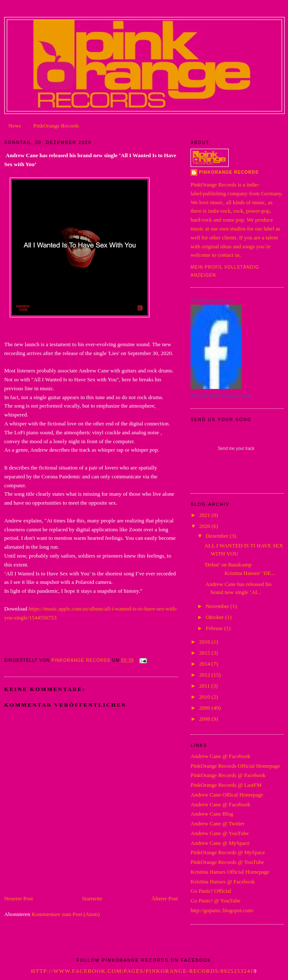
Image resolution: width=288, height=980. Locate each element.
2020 (205, 526)
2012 (205, 675)
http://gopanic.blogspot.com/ (222, 910)
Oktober (216, 617)
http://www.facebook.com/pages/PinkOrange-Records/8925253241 (142, 971)
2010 (205, 697)
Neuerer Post (19, 898)
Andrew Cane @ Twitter (217, 823)
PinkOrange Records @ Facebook (228, 775)
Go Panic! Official (211, 891)
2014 (205, 664)
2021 (205, 515)
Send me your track (236, 448)
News (15, 126)
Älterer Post (165, 898)
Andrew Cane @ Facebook (220, 756)
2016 (205, 642)
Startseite (92, 898)
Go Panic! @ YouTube (216, 901)
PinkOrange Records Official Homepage (235, 766)
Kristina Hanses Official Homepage (230, 872)
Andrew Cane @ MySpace (220, 843)
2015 (205, 653)
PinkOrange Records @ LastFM (226, 785)
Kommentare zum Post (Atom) (66, 914)
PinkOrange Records (56, 126)
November (218, 606)
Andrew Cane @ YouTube (220, 833)
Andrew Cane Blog (212, 814)
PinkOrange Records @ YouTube (227, 862)
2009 (205, 708)
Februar (215, 628)
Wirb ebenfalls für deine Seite (221, 396)
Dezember (218, 536)
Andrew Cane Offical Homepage (227, 795)
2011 (205, 686)
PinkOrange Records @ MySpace (228, 852)
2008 (205, 719)
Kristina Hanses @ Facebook (223, 881)
